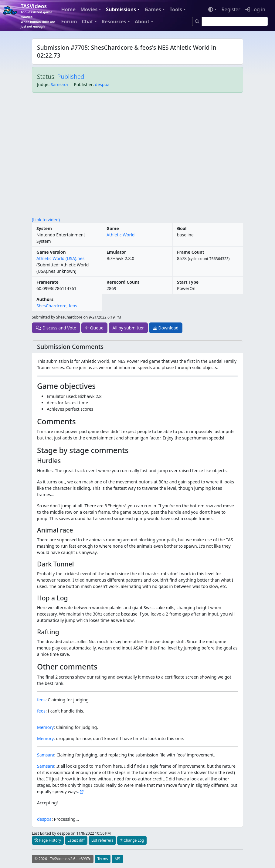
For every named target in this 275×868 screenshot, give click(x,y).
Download (166, 328)
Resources (114, 22)
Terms (103, 859)
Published (71, 77)
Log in (255, 9)
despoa (102, 84)
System (44, 228)
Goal (182, 228)
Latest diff (76, 840)
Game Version (51, 252)
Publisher (83, 84)
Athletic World (121, 235)
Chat (87, 22)
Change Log (132, 840)
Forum (69, 22)
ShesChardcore (51, 306)
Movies (89, 9)
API (117, 859)
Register (231, 9)
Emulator (116, 252)
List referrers (102, 840)
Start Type (188, 282)
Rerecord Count (123, 282)
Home (68, 9)
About (142, 22)
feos (73, 306)
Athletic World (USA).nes (60, 258)
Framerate (48, 282)
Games (153, 9)
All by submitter (128, 328)
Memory (45, 727)
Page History (48, 840)
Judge (43, 84)
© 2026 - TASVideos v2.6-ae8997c (63, 859)
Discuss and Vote (56, 328)
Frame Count (191, 252)
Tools (176, 9)
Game (113, 228)
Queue (94, 328)
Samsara (59, 84)
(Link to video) (46, 220)
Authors (45, 299)
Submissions (121, 9)
